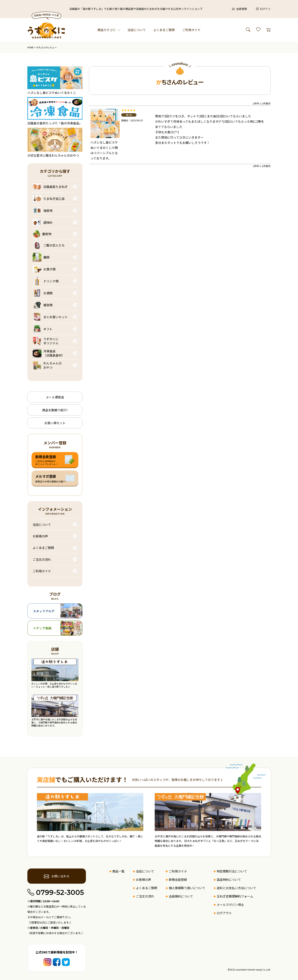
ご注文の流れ (42, 559)
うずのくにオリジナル (46, 341)
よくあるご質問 (164, 30)
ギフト (43, 329)
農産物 (42, 234)
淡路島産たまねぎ (50, 187)
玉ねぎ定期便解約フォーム (235, 896)
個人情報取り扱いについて (187, 888)
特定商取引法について (232, 871)
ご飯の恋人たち (49, 245)
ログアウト (224, 913)
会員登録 (239, 9)
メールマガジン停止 (230, 905)
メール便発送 (55, 397)
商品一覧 (118, 871)
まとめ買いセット (50, 317)
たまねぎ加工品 (49, 199)
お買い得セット (55, 423)
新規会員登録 (178, 879)
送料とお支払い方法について (236, 888)
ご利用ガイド (191, 30)
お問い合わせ (57, 876)
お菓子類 (44, 269)
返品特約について (229, 879)
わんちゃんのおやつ (47, 365)
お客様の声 (40, 536)
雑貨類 (43, 305)
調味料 (43, 222)
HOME (31, 47)
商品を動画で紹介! (55, 410)
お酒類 (43, 293)
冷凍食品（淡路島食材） (49, 353)
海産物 (43, 210)
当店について (137, 30)
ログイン (263, 9)
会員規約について (181, 896)
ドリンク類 (46, 281)
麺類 (41, 257)
